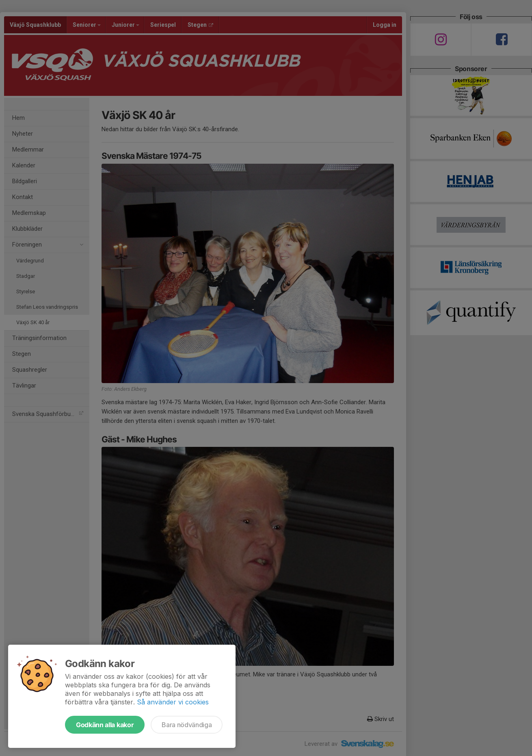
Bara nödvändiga (187, 725)
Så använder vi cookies (173, 702)
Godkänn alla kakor (105, 725)
